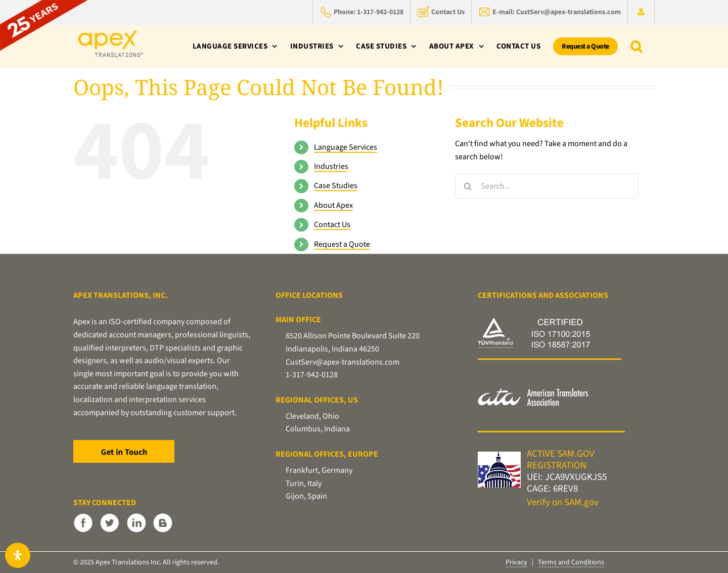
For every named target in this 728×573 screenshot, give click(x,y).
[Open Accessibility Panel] (18, 555)
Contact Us (332, 225)
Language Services (346, 147)
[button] (636, 46)
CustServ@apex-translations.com (343, 362)
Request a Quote (342, 244)
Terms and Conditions (571, 562)
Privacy (516, 562)
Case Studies (336, 186)
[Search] (468, 186)
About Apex (333, 205)
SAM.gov (581, 502)
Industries (331, 166)
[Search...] (547, 186)
